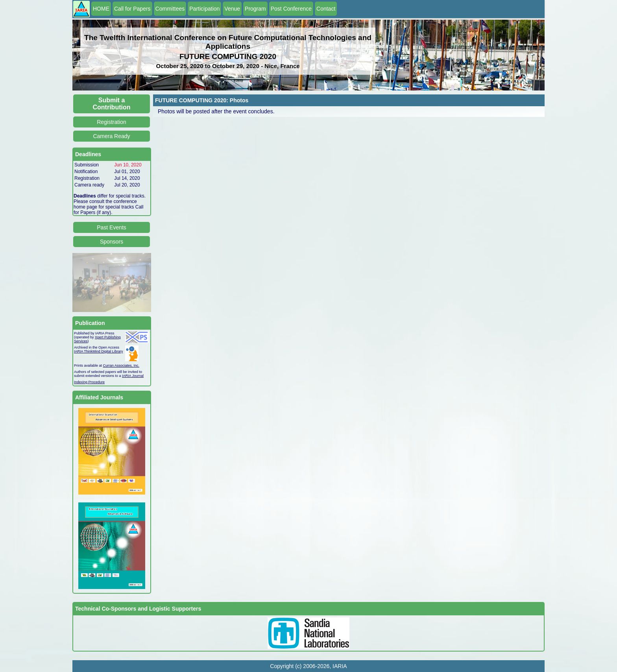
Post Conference (291, 9)
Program (255, 9)
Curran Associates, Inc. (121, 366)
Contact (326, 9)
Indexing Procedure (89, 382)
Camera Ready (111, 136)
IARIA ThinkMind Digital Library (98, 351)
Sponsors (112, 242)
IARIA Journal (133, 376)
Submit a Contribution (112, 104)
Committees (170, 9)
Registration (112, 122)
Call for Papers (132, 9)
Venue (232, 9)
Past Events (112, 227)
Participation (204, 9)
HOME (101, 9)
